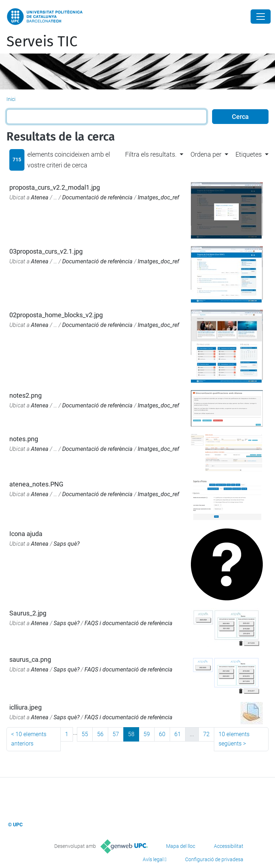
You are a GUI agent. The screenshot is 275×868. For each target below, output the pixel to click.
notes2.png (26, 395)
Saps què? (67, 544)
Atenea (40, 197)
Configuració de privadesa (214, 859)
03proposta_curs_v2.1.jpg (46, 251)
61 (178, 734)
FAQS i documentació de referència (129, 623)
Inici (11, 99)
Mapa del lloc (181, 846)
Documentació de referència (97, 197)
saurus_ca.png (30, 659)
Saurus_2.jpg (28, 613)
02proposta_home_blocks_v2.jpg (56, 315)
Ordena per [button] (206, 154)
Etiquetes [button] (249, 154)
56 (100, 734)
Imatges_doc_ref (158, 197)
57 (116, 734)
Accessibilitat (229, 846)
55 (85, 734)
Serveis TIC (42, 42)
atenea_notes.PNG (36, 484)
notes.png (24, 439)
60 (162, 734)
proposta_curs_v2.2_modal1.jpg (55, 187)
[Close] (261, 17)
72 (206, 734)
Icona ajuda (26, 534)
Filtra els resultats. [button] (151, 154)
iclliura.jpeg (26, 707)
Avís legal (153, 859)
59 (147, 734)
